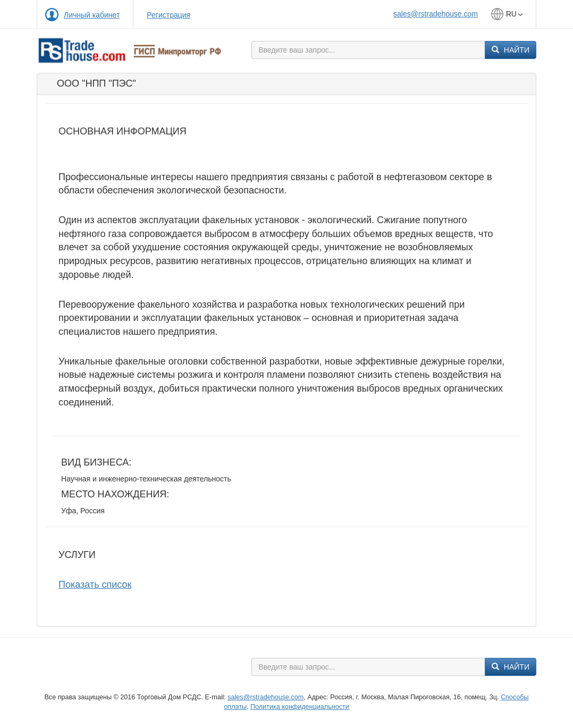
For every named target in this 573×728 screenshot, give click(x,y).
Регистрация (168, 15)
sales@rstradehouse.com (436, 14)
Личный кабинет (92, 15)
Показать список (95, 585)
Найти (511, 50)
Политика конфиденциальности (300, 707)
